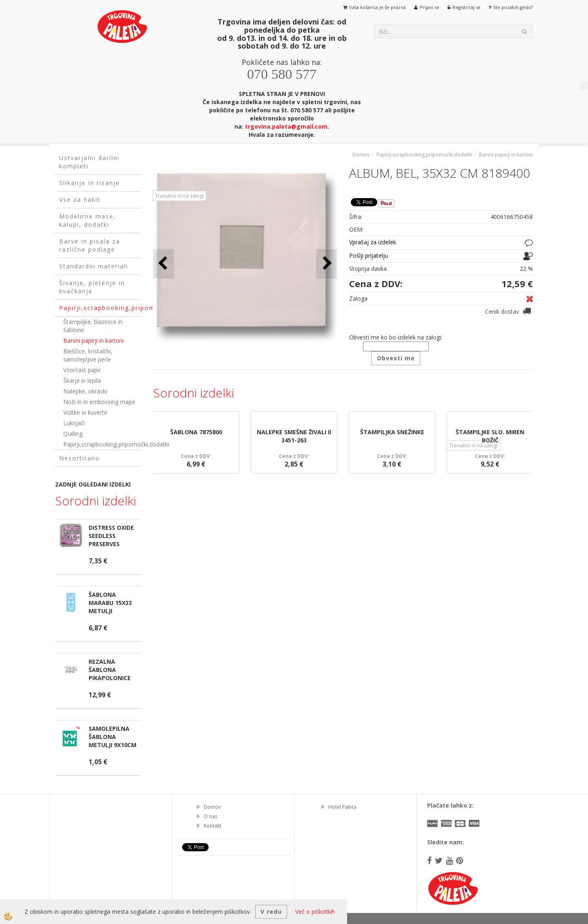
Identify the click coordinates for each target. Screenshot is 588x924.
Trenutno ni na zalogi (179, 196)
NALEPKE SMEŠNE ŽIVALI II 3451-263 (294, 436)
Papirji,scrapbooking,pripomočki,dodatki (102, 444)
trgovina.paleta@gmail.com (286, 126)
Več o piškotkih (315, 912)
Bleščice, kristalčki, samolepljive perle (88, 355)
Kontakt (213, 826)
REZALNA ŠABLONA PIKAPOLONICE (110, 670)
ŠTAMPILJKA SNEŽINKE (392, 432)
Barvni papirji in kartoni (94, 340)
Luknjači (74, 423)
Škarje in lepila (82, 381)
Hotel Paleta (342, 807)
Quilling (73, 434)
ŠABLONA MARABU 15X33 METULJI (110, 603)
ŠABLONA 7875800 (196, 432)
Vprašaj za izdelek (373, 242)
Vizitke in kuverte (85, 412)
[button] (326, 264)
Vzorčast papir (82, 370)
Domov (361, 155)
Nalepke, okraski (85, 391)
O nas (210, 816)
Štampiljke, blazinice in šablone (93, 326)
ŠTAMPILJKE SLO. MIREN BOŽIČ (490, 436)
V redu (271, 912)
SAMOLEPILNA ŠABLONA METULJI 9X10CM (112, 737)
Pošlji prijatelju (369, 256)
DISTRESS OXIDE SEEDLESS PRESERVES (111, 536)
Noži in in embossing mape (99, 402)
